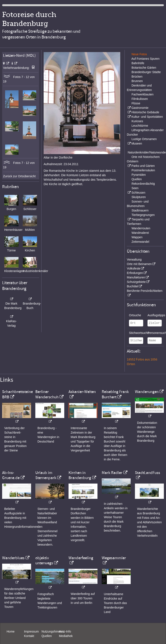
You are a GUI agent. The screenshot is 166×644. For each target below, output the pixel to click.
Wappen (137, 237)
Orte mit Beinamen (139, 264)
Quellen (137, 179)
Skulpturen (139, 197)
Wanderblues (13, 558)
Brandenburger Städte (146, 72)
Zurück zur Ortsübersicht (19, 176)
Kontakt (29, 636)
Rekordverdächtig (143, 184)
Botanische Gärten (144, 68)
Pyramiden (139, 175)
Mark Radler (112, 473)
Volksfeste (134, 268)
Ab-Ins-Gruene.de (11, 475)
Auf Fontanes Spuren (145, 59)
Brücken (137, 77)
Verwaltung (134, 260)
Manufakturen (136, 277)
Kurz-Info (65, 631)
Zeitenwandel (140, 242)
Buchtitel (133, 286)
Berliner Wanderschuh (47, 394)
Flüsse (136, 103)
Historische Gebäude (145, 112)
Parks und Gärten (143, 166)
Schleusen (138, 193)
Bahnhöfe (138, 63)
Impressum (31, 631)
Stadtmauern (140, 210)
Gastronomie (140, 108)
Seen (135, 188)
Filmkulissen (140, 99)
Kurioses (137, 121)
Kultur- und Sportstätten (147, 117)
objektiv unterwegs (44, 560)
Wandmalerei (140, 233)
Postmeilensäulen (143, 170)
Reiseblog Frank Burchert (115, 394)
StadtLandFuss (147, 473)
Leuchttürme (140, 126)
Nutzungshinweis (53, 631)
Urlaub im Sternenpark (46, 475)
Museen (137, 143)
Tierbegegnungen (143, 215)
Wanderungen (147, 392)
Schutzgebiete (136, 282)
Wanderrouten (141, 228)
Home (11, 631)
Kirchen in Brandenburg (80, 475)
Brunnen (137, 81)
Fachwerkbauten (143, 94)
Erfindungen (135, 273)
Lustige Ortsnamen (144, 139)
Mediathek (66, 636)
